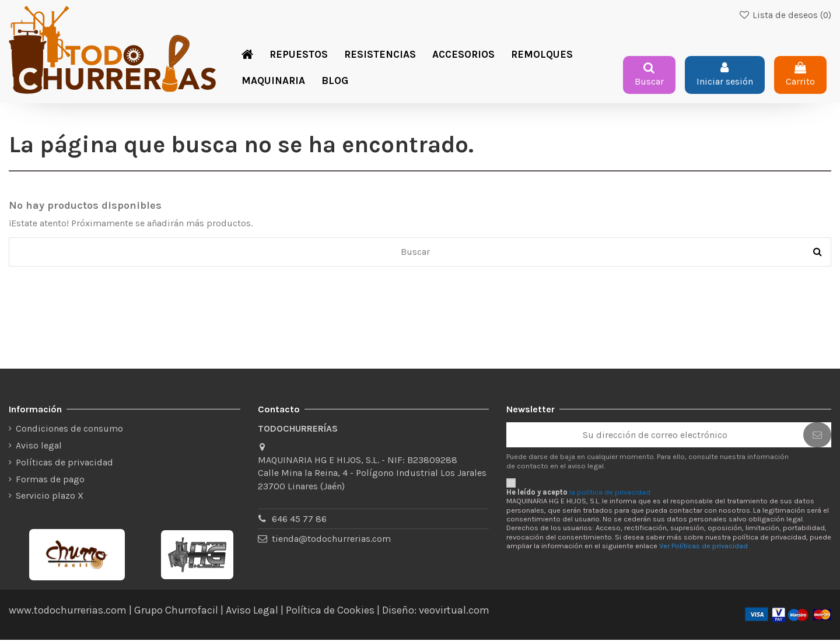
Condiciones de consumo (69, 430)
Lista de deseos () (785, 15)
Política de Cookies (330, 611)
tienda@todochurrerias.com (331, 540)
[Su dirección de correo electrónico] (655, 436)
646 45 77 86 (299, 520)
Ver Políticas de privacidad (703, 547)
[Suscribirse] (817, 436)
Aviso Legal (252, 611)
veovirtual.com (454, 611)
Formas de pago (50, 480)
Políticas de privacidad (64, 463)
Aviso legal (39, 446)
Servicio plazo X (50, 497)
